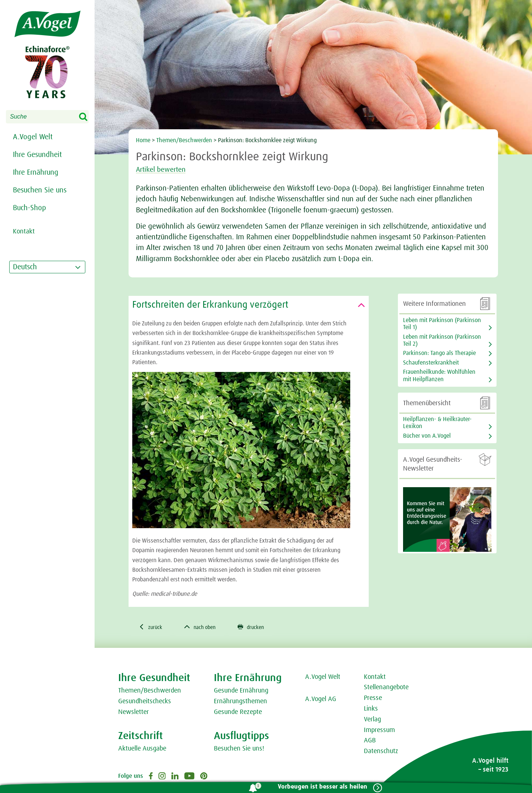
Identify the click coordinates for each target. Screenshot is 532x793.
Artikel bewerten (165, 170)
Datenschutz (381, 752)
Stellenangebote (386, 688)
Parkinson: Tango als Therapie (439, 353)
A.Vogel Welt (33, 137)
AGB (370, 742)
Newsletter (134, 713)
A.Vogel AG (321, 700)
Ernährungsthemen (241, 703)
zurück (152, 628)
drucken (261, 628)
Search (88, 117)
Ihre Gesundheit (37, 155)
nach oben (205, 628)
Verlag (372, 720)
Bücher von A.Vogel (427, 436)
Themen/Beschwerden (184, 140)
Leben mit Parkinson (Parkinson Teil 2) (442, 340)
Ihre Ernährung (36, 172)
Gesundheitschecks (145, 703)
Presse (373, 699)
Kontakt (375, 678)
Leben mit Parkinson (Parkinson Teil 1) (442, 324)
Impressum (379, 731)
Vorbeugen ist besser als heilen (320, 787)
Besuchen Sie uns (40, 190)
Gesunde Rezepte (238, 713)
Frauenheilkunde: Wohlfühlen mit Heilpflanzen (439, 375)
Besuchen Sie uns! (239, 749)
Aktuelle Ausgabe (142, 749)
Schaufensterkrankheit (431, 363)
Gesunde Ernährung (241, 692)
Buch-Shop (30, 208)
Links (371, 710)
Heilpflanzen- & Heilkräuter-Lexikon (437, 423)
